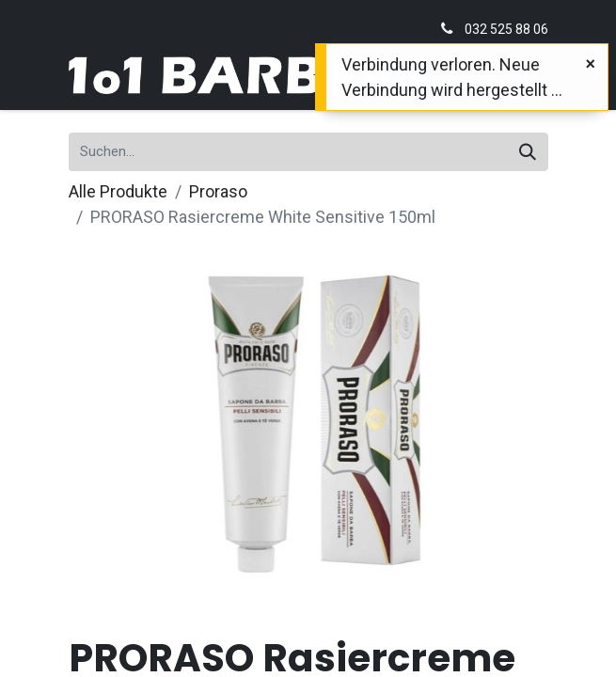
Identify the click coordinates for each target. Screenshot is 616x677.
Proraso (218, 191)
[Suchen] (528, 152)
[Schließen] (590, 63)
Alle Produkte (118, 191)
